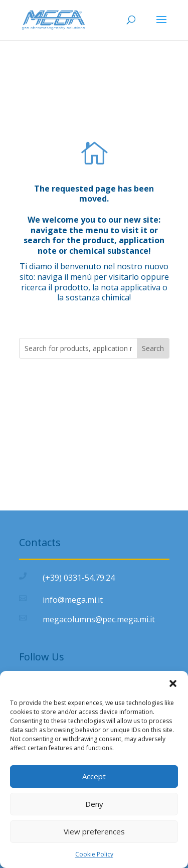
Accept (94, 776)
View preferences (94, 831)
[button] (173, 683)
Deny (94, 804)
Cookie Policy (94, 854)
